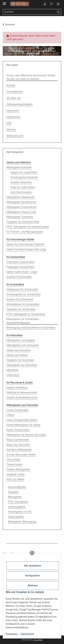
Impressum (12, 634)
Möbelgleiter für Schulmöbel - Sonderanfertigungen (23, 321)
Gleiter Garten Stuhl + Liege (22, 272)
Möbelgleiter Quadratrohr (21, 197)
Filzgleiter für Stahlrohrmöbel (23, 222)
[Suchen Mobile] (29, 12)
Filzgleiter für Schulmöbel (21, 309)
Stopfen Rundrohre (21, 182)
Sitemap (11, 130)
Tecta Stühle (13, 460)
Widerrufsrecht (15, 136)
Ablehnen (33, 585)
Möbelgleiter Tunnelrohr (20, 217)
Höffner (10, 415)
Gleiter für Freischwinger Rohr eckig (26, 249)
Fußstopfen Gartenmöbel (20, 262)
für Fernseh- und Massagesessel (25, 232)
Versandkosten (15, 92)
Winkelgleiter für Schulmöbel (23, 304)
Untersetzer (13, 375)
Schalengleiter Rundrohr (24, 177)
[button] (45, 4)
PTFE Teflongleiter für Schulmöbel (26, 314)
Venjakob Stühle (16, 474)
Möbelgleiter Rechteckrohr (21, 202)
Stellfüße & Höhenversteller (22, 392)
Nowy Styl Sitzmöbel (18, 445)
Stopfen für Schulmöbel (20, 299)
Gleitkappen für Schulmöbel (22, 289)
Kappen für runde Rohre (24, 172)
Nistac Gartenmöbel (18, 440)
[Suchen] (58, 12)
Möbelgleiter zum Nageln (21, 340)
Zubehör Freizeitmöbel (19, 277)
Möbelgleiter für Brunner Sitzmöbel (26, 435)
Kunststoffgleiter (17, 487)
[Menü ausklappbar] (4, 2)
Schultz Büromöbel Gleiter (21, 455)
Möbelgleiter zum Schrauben (23, 345)
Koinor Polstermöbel (18, 430)
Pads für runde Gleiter (23, 187)
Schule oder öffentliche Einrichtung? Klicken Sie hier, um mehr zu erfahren (31, 77)
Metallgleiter (15, 497)
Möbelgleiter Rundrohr (19, 167)
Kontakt (11, 85)
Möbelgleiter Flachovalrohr (22, 207)
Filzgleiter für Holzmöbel (20, 360)
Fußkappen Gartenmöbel (20, 267)
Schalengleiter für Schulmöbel (24, 294)
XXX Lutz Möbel (15, 479)
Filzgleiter (13, 492)
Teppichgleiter (16, 517)
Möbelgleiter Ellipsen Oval (21, 212)
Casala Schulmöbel (17, 410)
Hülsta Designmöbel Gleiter (22, 420)
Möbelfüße (12, 370)
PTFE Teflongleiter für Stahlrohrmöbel (28, 227)
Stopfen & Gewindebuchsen (22, 397)
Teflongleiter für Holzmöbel (22, 365)
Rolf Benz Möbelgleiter (19, 450)
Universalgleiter (17, 507)
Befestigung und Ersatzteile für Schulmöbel (31, 328)
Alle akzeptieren (33, 566)
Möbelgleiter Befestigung (22, 522)
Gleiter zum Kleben (17, 355)
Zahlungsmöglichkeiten (20, 104)
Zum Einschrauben (21, 192)
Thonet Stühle (14, 464)
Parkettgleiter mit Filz (20, 512)
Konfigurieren (33, 576)
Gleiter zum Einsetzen (19, 350)
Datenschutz (27, 634)
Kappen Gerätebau (17, 388)
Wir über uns (14, 98)
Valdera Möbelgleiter (18, 469)
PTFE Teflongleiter (18, 502)
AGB (9, 123)
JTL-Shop (38, 640)
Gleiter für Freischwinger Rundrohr (26, 244)
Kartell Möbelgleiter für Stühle (23, 425)
